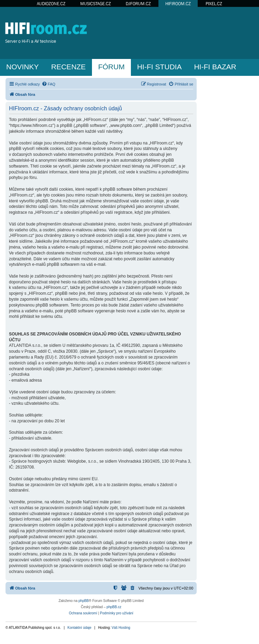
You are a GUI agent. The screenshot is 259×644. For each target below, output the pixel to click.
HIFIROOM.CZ (178, 4)
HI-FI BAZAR (215, 67)
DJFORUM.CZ (138, 4)
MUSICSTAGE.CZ (96, 4)
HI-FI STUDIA (159, 67)
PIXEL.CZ (214, 4)
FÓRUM (111, 67)
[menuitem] (49, 84)
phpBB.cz (114, 607)
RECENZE (69, 67)
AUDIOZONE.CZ (51, 4)
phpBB (84, 601)
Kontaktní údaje (80, 628)
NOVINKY (23, 67)
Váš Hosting (121, 628)
